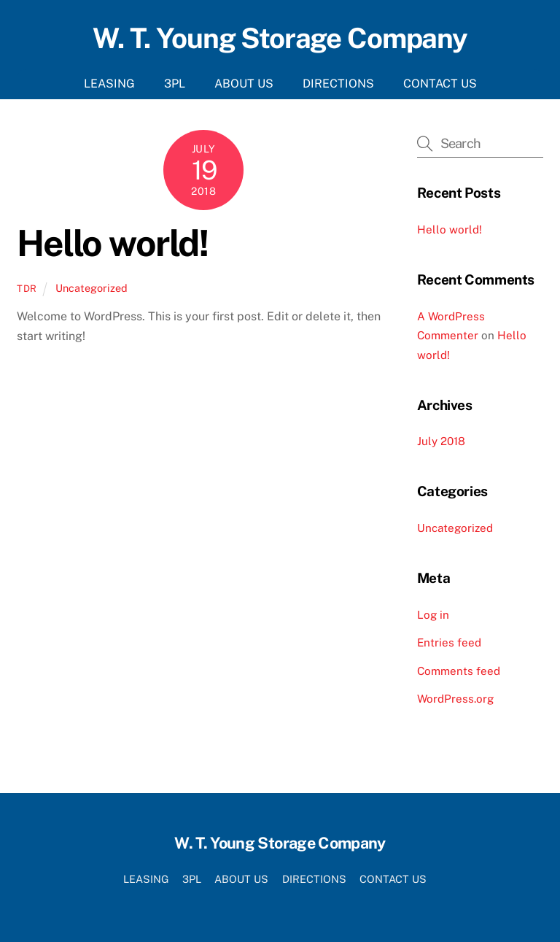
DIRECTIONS (338, 84)
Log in (433, 615)
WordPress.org (455, 699)
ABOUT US (244, 84)
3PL (175, 84)
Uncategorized (92, 288)
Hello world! (112, 243)
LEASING (109, 84)
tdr (27, 289)
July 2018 (441, 441)
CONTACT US (440, 84)
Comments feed (459, 671)
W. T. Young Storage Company (280, 38)
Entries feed (449, 642)
